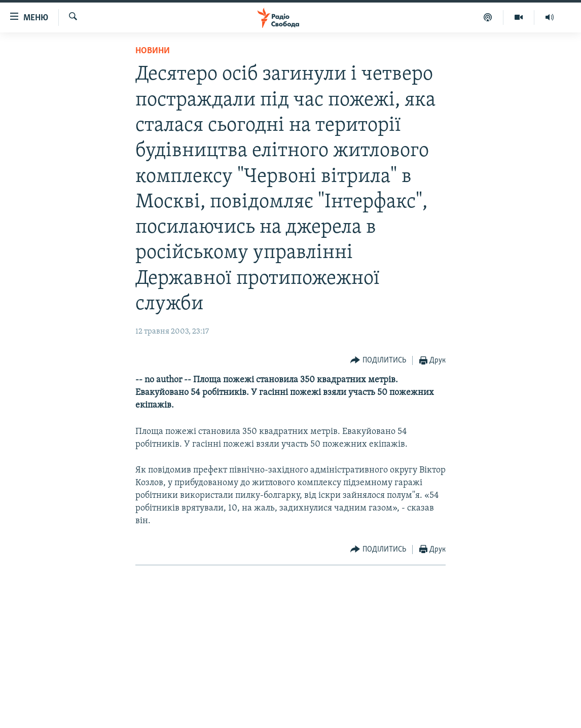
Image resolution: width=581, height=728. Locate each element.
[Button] (378, 361)
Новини (153, 51)
